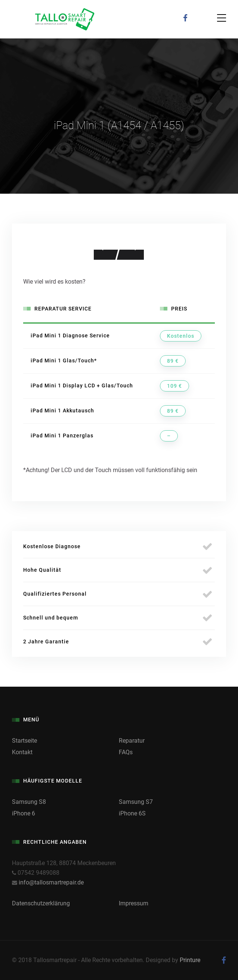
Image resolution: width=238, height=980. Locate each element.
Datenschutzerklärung (41, 903)
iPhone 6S (132, 813)
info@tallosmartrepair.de (51, 882)
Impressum (134, 903)
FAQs (126, 752)
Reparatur (132, 741)
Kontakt (22, 752)
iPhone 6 (24, 813)
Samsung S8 (29, 802)
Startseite (24, 741)
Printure (190, 960)
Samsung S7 (136, 802)
